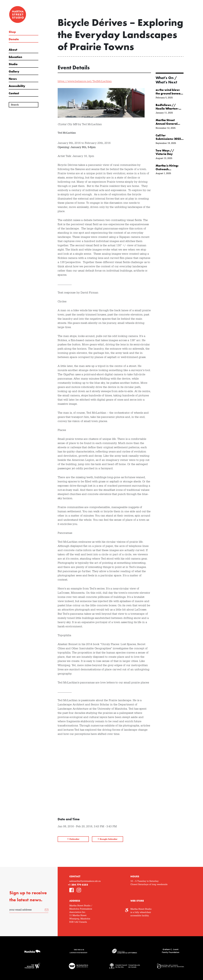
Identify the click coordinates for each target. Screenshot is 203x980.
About (13, 50)
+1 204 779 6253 (78, 885)
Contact (14, 93)
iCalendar (73, 839)
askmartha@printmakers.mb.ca (85, 881)
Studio (13, 64)
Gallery (14, 72)
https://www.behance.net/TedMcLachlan (85, 81)
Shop (12, 32)
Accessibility (17, 86)
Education (15, 57)
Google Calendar (107, 839)
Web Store (137, 901)
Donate (14, 39)
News (13, 79)
